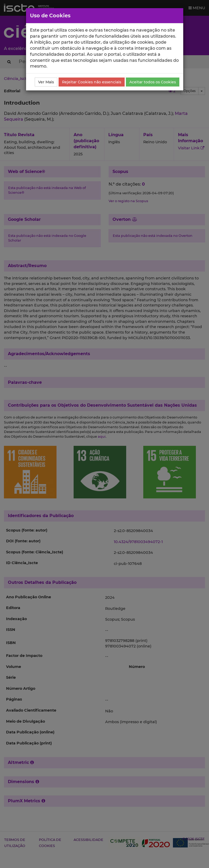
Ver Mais (46, 82)
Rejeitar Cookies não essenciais (92, 82)
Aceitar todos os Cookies (153, 82)
